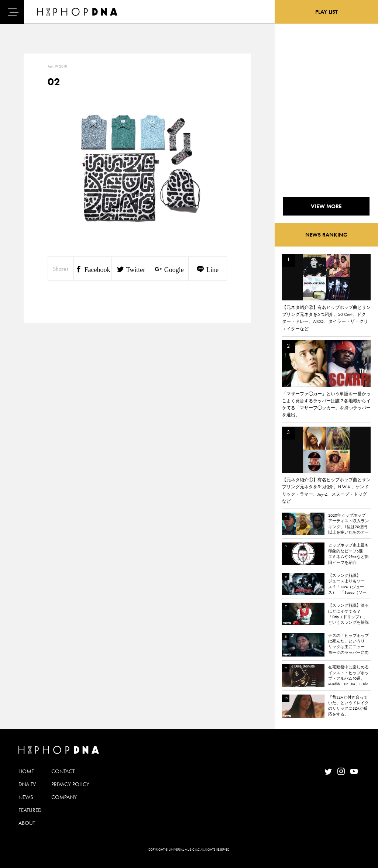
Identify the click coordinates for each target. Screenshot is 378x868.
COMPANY (64, 797)
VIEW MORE (326, 206)
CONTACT (63, 771)
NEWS (26, 797)
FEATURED (30, 810)
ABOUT (27, 823)
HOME (26, 771)
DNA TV (27, 784)
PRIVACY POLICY (70, 784)
